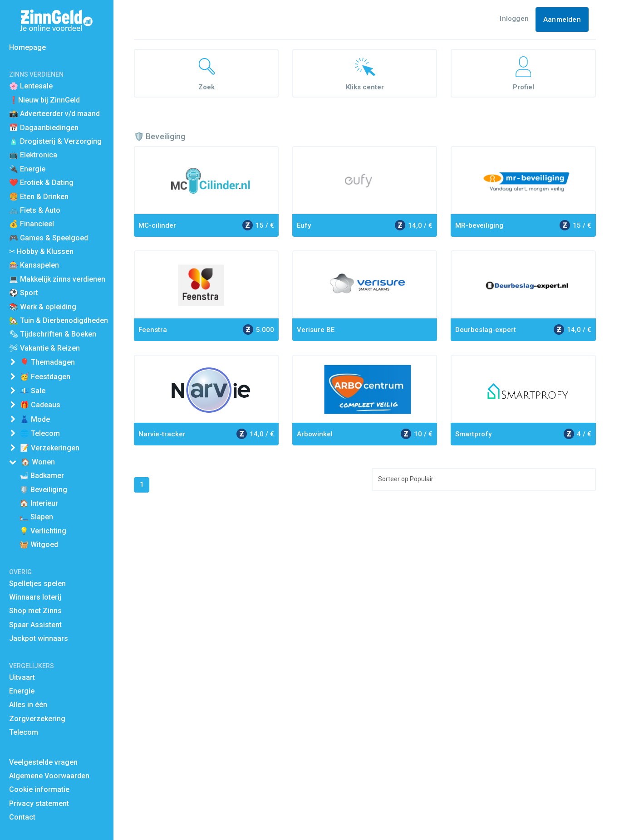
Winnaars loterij (35, 597)
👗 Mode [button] (35, 419)
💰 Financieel (32, 224)
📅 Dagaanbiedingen (44, 128)
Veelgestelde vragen (43, 762)
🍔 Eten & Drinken (39, 197)
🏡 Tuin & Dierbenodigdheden (59, 320)
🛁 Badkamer (42, 476)
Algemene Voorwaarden (49, 776)
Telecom (24, 732)
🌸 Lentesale (31, 86)
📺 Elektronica (33, 155)
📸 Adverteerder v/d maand (54, 114)
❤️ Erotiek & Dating (41, 183)
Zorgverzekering (37, 719)
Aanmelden (562, 20)
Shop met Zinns (35, 611)
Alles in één (28, 705)
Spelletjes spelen (37, 584)
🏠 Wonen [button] (38, 462)
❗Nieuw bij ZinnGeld (44, 100)
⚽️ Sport (24, 293)
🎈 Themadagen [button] (47, 362)
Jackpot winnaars (39, 638)
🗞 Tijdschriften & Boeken (53, 334)
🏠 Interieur (39, 503)
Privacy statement (39, 803)
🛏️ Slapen (36, 517)
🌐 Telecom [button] (40, 433)
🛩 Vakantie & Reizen (44, 348)
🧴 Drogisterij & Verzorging (55, 141)
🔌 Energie (27, 169)
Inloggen (514, 19)
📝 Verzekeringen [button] (50, 448)
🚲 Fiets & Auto (35, 210)
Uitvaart (22, 677)
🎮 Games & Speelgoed (49, 238)
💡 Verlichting (43, 531)
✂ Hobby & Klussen (41, 252)
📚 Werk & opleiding (43, 307)
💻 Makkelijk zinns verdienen (57, 279)
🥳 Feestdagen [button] (45, 377)
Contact (22, 817)
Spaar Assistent (35, 625)
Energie (22, 691)
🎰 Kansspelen (34, 265)
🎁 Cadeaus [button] (40, 405)
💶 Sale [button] (33, 391)
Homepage (27, 47)
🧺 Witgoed (39, 545)
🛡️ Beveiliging (43, 490)
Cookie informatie (39, 789)
